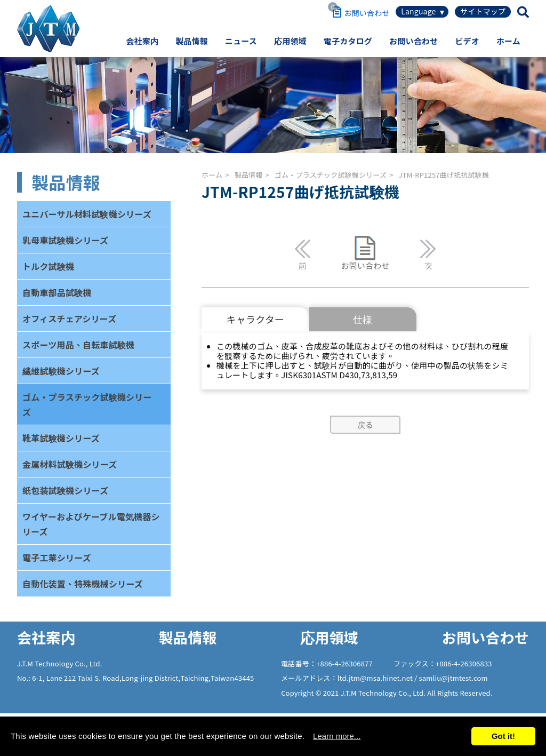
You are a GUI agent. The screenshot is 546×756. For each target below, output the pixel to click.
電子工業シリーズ (57, 558)
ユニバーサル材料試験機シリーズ (87, 214)
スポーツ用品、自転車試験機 (78, 345)
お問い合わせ (413, 41)
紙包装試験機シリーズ (65, 490)
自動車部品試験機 (57, 292)
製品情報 (192, 41)
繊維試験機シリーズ (61, 371)
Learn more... (337, 736)
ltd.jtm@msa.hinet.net (376, 678)
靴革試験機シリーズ (61, 438)
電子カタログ (348, 41)
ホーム (508, 41)
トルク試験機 (48, 266)
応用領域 (290, 41)
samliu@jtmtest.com (453, 678)
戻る (365, 424)
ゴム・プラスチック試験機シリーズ (87, 404)
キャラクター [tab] (255, 319)
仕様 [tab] (363, 319)
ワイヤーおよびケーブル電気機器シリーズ (91, 524)
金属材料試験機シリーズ (70, 464)
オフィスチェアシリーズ (69, 319)
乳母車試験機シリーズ (65, 240)
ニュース (241, 41)
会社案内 (142, 41)
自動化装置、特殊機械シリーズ (83, 584)
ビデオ (467, 41)
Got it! (503, 736)
